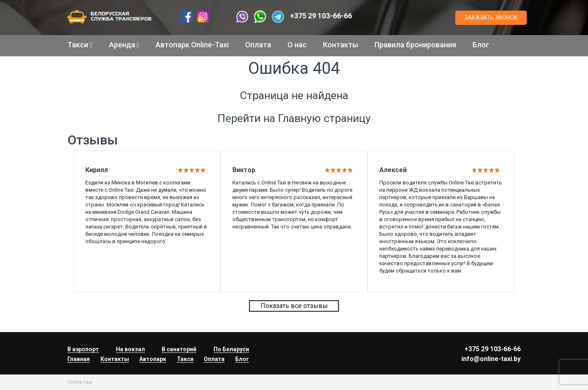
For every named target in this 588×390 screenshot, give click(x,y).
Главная (79, 359)
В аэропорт (83, 349)
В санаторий (179, 349)
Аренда (124, 45)
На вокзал (130, 349)
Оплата (258, 45)
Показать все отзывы (294, 306)
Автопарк (153, 359)
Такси (80, 45)
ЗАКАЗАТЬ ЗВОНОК (491, 18)
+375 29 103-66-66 (321, 16)
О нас (297, 45)
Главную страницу (324, 118)
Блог (481, 45)
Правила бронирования (415, 45)
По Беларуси (231, 349)
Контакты (341, 45)
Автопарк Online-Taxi (192, 45)
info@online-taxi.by (491, 359)
